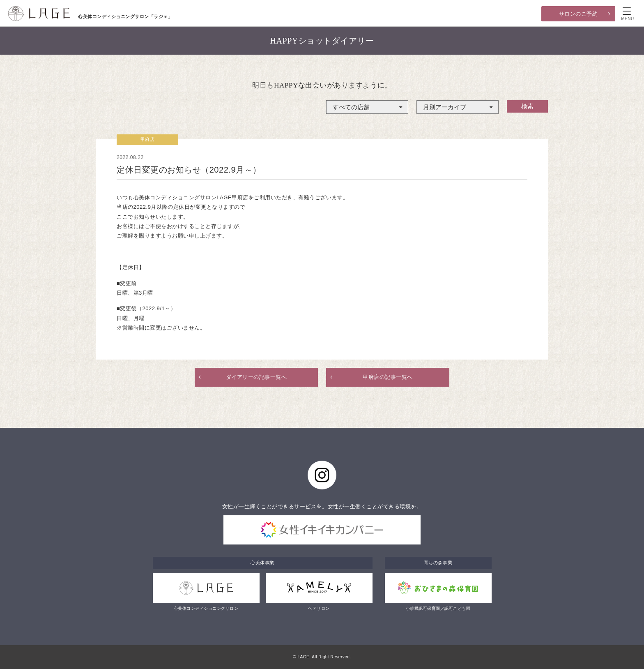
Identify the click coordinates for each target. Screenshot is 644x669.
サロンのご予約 (578, 14)
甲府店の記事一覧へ (388, 377)
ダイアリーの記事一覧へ (256, 377)
